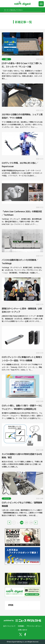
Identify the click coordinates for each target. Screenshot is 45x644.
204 (22, 523)
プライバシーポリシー (34, 626)
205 (26, 523)
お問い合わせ (22, 630)
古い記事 (36, 523)
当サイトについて (9, 626)
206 (31, 523)
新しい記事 (9, 523)
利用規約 (21, 626)
